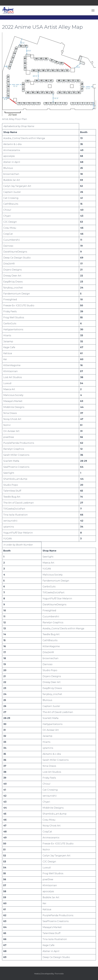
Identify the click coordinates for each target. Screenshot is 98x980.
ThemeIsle (59, 974)
